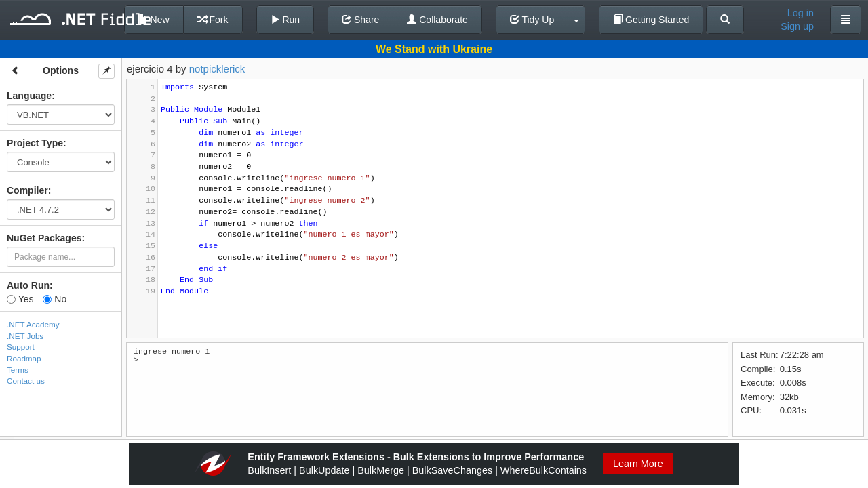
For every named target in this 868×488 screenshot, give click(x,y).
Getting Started (651, 20)
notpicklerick (217, 69)
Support (21, 347)
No (55, 299)
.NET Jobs (25, 336)
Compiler (27, 190)
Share (360, 20)
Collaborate (437, 20)
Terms (18, 370)
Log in (801, 13)
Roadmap (24, 358)
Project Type (35, 143)
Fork (213, 20)
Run (285, 20)
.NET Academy (33, 324)
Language (29, 96)
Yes (20, 299)
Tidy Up (532, 20)
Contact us (26, 381)
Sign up (797, 26)
